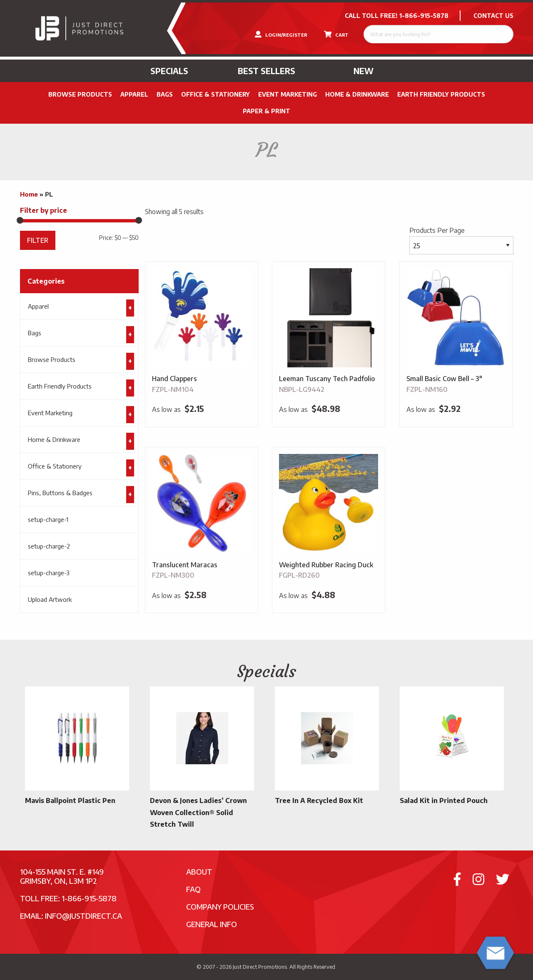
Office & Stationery (215, 94)
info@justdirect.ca (83, 916)
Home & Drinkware (357, 94)
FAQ (193, 889)
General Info (212, 924)
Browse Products (80, 94)
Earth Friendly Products (441, 94)
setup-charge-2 (49, 546)
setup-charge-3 (49, 573)
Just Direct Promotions (260, 967)
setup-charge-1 (48, 519)
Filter (38, 240)
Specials (169, 71)
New (364, 71)
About (199, 872)
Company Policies (220, 906)
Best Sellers (266, 71)
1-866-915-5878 (424, 16)
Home (29, 194)
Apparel (134, 94)
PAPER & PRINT (266, 111)
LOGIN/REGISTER (281, 34)
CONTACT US (493, 16)
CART (336, 34)
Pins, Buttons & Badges (60, 493)
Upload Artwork (50, 599)
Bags (165, 94)
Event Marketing (288, 94)
